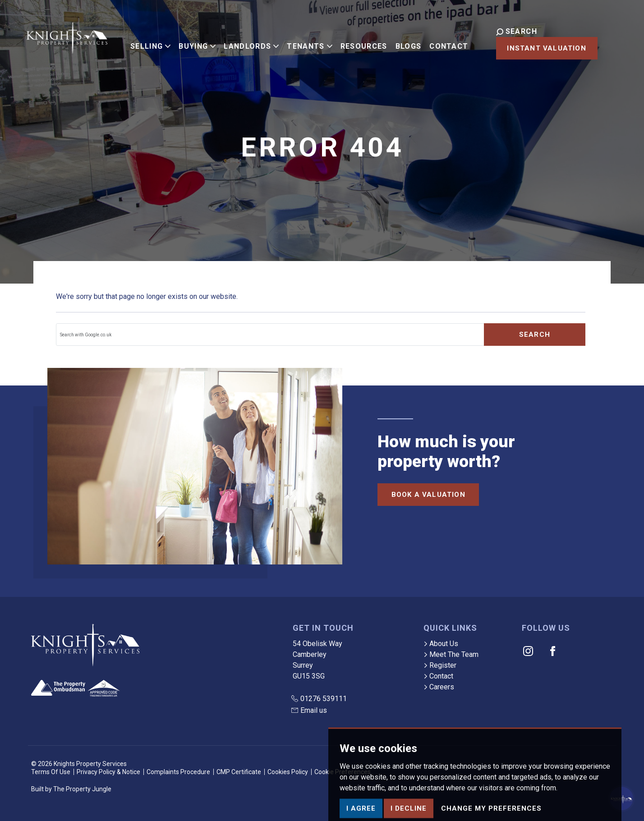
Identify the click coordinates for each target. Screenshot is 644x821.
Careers (439, 687)
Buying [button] (190, 42)
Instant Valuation (533, 48)
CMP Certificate (239, 772)
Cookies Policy (288, 772)
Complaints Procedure (178, 772)
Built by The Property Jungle (71, 789)
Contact (442, 42)
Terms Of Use (51, 772)
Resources (356, 42)
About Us (441, 644)
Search (535, 335)
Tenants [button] (302, 42)
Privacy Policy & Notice (108, 772)
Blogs (401, 42)
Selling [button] (143, 42)
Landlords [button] (244, 42)
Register (440, 665)
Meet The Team (451, 654)
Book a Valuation (428, 495)
